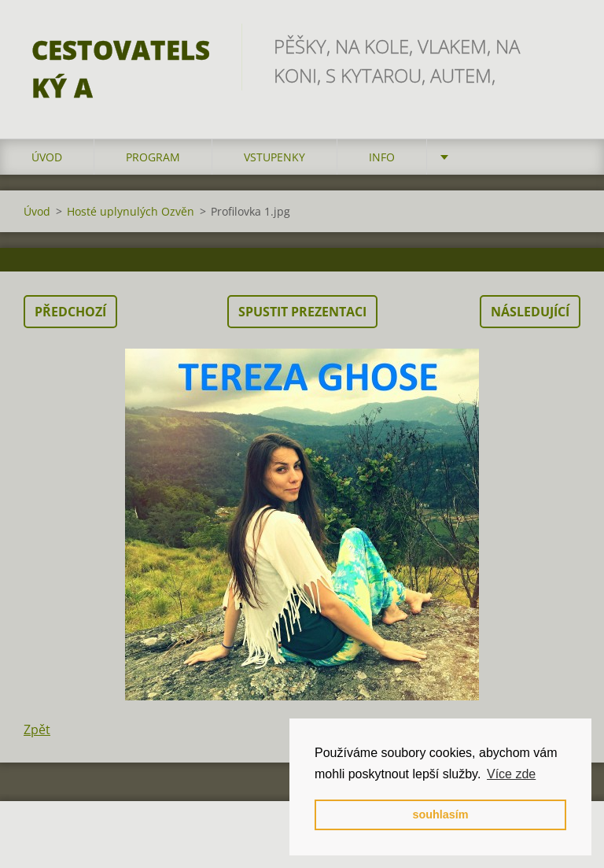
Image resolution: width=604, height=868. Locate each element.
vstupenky (274, 157)
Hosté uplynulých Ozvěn (131, 211)
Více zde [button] (511, 774)
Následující (530, 312)
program (153, 157)
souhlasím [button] (440, 814)
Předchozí (70, 312)
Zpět (37, 729)
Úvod (47, 157)
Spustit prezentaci (302, 312)
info (382, 157)
